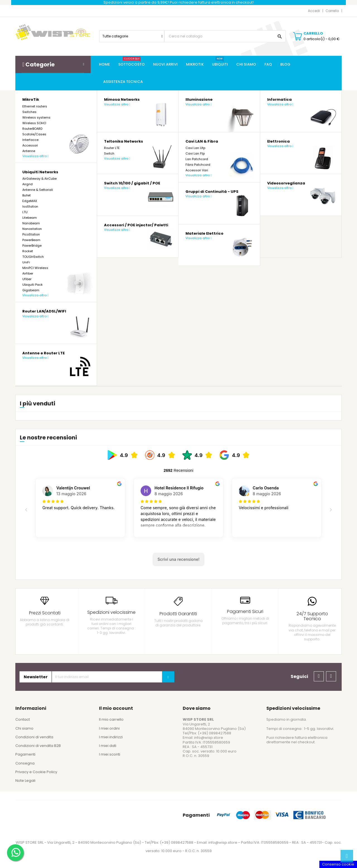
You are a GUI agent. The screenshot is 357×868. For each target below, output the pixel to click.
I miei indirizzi (111, 737)
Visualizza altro (35, 156)
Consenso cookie (338, 864)
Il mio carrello (111, 719)
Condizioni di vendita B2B (38, 746)
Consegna (25, 763)
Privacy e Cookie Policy (36, 772)
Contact (23, 719)
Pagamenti (25, 754)
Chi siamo (24, 728)
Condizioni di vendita (34, 737)
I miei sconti (110, 754)
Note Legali (25, 781)
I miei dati (108, 746)
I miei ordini (109, 728)
